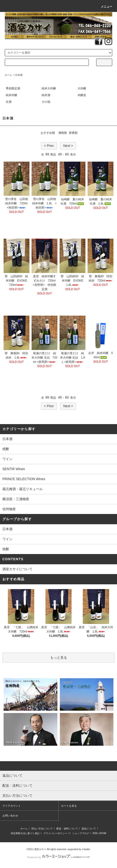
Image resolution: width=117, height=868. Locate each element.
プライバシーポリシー (55, 833)
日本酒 (19, 75)
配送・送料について (67, 829)
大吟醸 (82, 88)
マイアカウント (12, 806)
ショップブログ (81, 833)
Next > (68, 146)
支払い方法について (42, 829)
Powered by (58, 857)
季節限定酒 (13, 88)
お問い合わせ (10, 816)
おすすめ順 (48, 133)
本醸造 (82, 95)
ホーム (8, 75)
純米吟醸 (11, 95)
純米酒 (46, 95)
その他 (46, 102)
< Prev (49, 146)
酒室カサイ (40, 849)
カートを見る (69, 806)
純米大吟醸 (49, 88)
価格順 (63, 133)
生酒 (9, 102)
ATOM (103, 833)
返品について (89, 829)
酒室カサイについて (17, 569)
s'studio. (86, 849)
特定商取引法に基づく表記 (25, 833)
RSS (95, 833)
